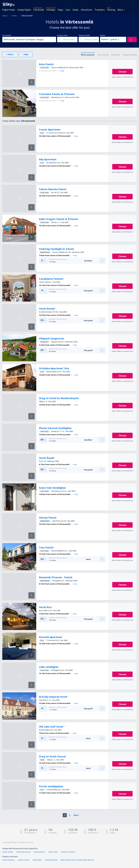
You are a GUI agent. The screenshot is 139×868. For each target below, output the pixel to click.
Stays (60, 10)
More (120, 10)
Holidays (51, 10)
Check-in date (62, 35)
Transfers (100, 10)
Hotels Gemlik (8, 852)
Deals (76, 10)
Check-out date (84, 35)
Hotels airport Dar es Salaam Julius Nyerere (77, 860)
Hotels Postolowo (68, 852)
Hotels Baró (37, 860)
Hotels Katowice (8, 860)
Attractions (87, 10)
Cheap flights (24, 10)
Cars (68, 10)
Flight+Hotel (9, 10)
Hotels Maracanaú (23, 852)
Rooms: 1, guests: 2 (110, 39)
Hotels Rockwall (51, 860)
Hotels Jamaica (39, 852)
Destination (7, 35)
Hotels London (24, 860)
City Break (39, 10)
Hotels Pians (53, 852)
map (62, 71)
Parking (111, 10)
